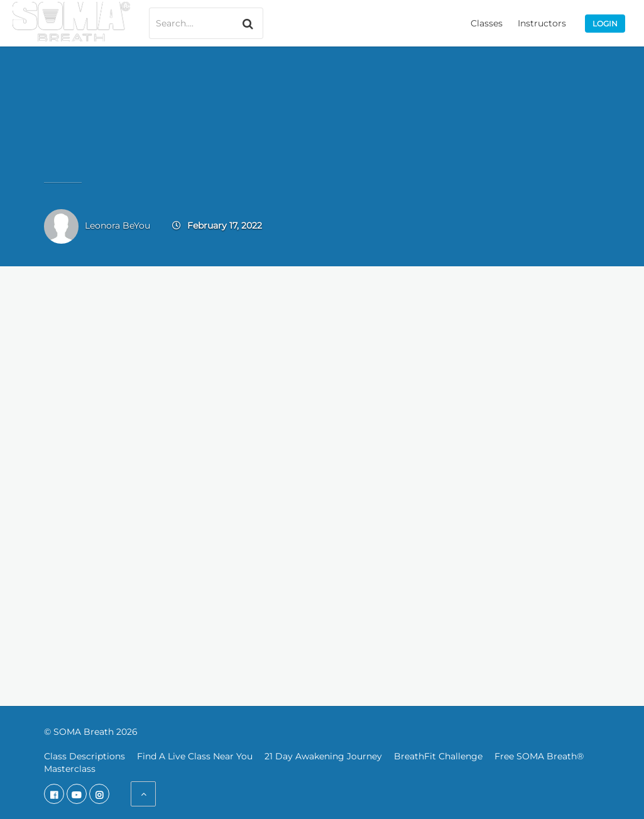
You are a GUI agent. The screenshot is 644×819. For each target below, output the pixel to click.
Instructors (542, 23)
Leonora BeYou (117, 225)
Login (605, 24)
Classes (487, 23)
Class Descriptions (85, 756)
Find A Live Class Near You (195, 756)
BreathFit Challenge (438, 756)
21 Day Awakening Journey (323, 756)
